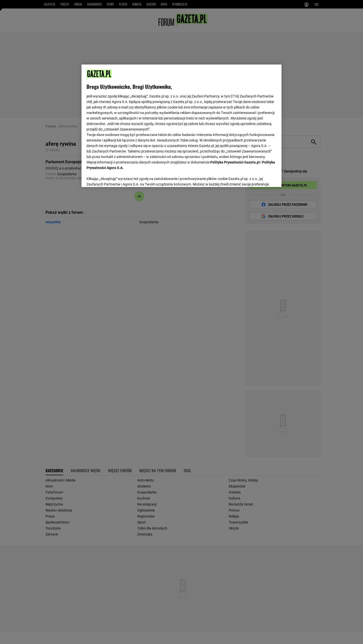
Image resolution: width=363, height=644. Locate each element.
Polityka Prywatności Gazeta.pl (235, 162)
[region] (181, 125)
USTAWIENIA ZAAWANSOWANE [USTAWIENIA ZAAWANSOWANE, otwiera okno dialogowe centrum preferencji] (119, 177)
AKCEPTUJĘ (260, 177)
